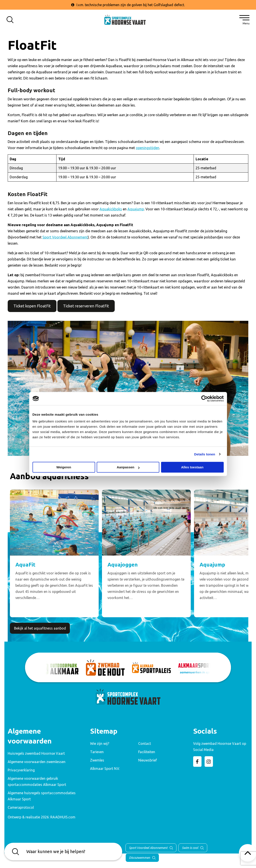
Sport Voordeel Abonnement (65, 237)
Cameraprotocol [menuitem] (21, 807)
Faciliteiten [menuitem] (147, 752)
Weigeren (64, 467)
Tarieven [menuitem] (97, 752)
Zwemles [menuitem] (97, 760)
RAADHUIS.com (63, 817)
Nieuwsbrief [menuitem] (148, 760)
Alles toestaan (192, 467)
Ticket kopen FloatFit (32, 306)
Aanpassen (128, 467)
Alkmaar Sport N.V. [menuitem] (105, 769)
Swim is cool (190, 848)
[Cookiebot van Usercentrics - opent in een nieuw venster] (204, 399)
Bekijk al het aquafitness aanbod (40, 628)
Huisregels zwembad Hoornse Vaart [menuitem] (36, 753)
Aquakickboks (111, 209)
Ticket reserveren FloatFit (86, 306)
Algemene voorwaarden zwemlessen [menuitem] (37, 762)
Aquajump (136, 209)
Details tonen (205, 454)
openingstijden (148, 148)
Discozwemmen (140, 858)
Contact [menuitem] (145, 743)
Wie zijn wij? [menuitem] (100, 743)
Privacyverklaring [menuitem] (21, 770)
